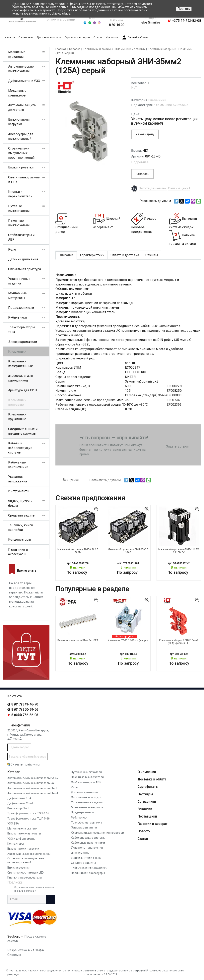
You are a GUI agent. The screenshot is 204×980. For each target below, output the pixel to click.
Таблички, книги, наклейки (21, 527)
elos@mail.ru (151, 22)
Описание (66, 255)
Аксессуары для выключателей (21, 136)
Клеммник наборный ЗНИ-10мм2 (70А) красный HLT (179, 642)
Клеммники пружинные (17, 417)
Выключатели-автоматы (24, 833)
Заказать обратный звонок (27, 757)
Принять (184, 9)
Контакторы (16, 844)
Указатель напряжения (18, 479)
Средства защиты (22, 515)
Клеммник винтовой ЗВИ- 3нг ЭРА (78, 640)
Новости (144, 831)
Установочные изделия (19, 281)
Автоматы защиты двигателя (22, 107)
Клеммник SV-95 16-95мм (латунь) (128, 640)
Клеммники (157, 100)
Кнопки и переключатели (20, 194)
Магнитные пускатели (17, 54)
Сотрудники (147, 802)
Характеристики (92, 255)
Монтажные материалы (18, 295)
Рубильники (18, 317)
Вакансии (145, 809)
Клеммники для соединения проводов (97, 833)
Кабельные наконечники (18, 465)
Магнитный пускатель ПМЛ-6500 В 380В (128, 551)
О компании (147, 772)
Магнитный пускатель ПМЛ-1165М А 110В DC (179, 551)
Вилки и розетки (21, 167)
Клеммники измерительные (21, 364)
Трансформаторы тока (22, 330)
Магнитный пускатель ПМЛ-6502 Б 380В (78, 551)
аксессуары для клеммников (20, 378)
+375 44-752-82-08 (187, 21)
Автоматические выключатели (21, 69)
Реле (12, 249)
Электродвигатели (23, 342)
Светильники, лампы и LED (24, 180)
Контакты (112, 37)
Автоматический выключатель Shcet (33, 793)
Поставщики (147, 816)
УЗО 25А (13, 824)
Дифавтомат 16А (19, 798)
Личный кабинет (135, 37)
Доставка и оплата (49, 37)
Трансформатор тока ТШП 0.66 (29, 819)
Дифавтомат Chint (20, 803)
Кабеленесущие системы (88, 838)
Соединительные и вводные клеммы (23, 431)
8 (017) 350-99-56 (25, 710)
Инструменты (19, 491)
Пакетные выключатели (19, 223)
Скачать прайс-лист (24, 764)
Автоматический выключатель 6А (31, 783)
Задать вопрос (177, 446)
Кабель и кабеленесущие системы (20, 448)
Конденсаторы (20, 540)
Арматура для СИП (23, 390)
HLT (134, 88)
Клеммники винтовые (171, 105)
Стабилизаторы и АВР (21, 237)
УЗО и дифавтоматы (21, 839)
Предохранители (21, 308)
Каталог (13, 772)
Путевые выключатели (19, 208)
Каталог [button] (10, 37)
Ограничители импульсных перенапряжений (21, 153)
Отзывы (152, 255)
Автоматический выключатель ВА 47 (33, 778)
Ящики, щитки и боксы (20, 503)
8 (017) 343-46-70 (25, 704)
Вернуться (67, 480)
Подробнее (140, 162)
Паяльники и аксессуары (18, 552)
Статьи (98, 37)
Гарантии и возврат (77, 37)
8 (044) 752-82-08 (25, 715)
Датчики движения (23, 259)
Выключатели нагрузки (19, 122)
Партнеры (145, 794)
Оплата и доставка (125, 255)
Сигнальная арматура (25, 269)
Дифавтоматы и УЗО (24, 81)
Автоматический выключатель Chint (32, 788)
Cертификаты (148, 787)
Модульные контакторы (17, 93)
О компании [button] (26, 37)
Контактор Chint (18, 808)
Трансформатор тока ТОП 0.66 (28, 813)
